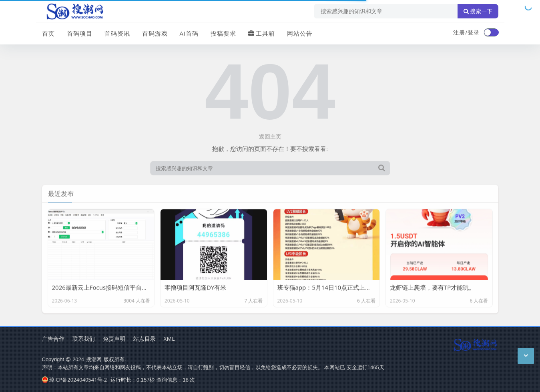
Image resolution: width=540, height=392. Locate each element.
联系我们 (84, 339)
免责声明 (114, 339)
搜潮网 (94, 359)
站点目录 (145, 339)
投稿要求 (223, 33)
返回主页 (270, 136)
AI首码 (189, 33)
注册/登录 (466, 32)
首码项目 (80, 33)
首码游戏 (155, 33)
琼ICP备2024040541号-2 (75, 380)
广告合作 (53, 339)
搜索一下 (478, 11)
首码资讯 (117, 33)
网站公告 (300, 33)
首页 (48, 33)
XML (169, 339)
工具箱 (262, 33)
